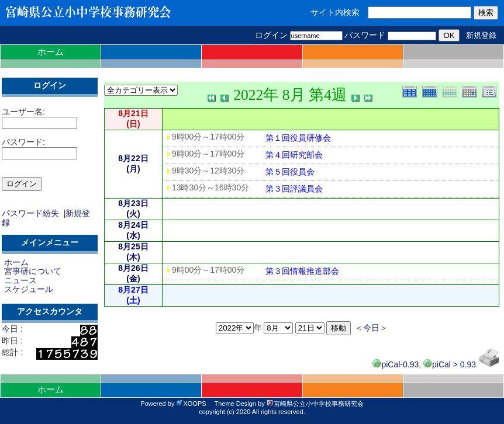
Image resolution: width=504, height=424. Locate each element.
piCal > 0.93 (450, 364)
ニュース (20, 280)
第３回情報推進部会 (302, 271)
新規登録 (481, 35)
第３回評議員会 (294, 189)
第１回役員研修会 (298, 138)
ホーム (51, 52)
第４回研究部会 (294, 155)
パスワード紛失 (30, 213)
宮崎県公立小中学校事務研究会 (315, 404)
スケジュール (29, 289)
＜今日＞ (371, 328)
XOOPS (191, 404)
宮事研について (33, 271)
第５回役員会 (290, 172)
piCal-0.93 (396, 364)
